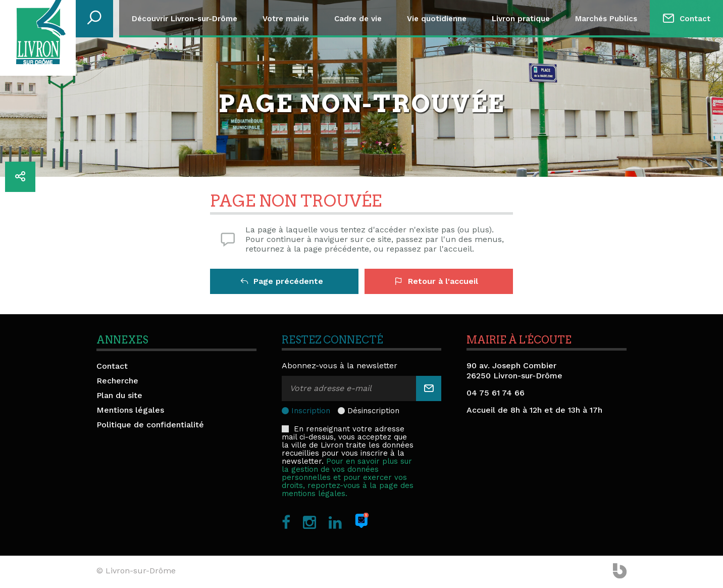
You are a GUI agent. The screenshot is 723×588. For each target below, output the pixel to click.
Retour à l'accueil (436, 281)
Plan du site (119, 395)
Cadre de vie (358, 19)
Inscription (311, 411)
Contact (695, 19)
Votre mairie (286, 19)
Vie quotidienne (437, 19)
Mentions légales (130, 410)
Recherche (117, 381)
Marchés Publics (606, 19)
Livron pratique (521, 19)
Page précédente (282, 281)
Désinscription (373, 411)
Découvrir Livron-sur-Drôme (185, 19)
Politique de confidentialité (150, 425)
